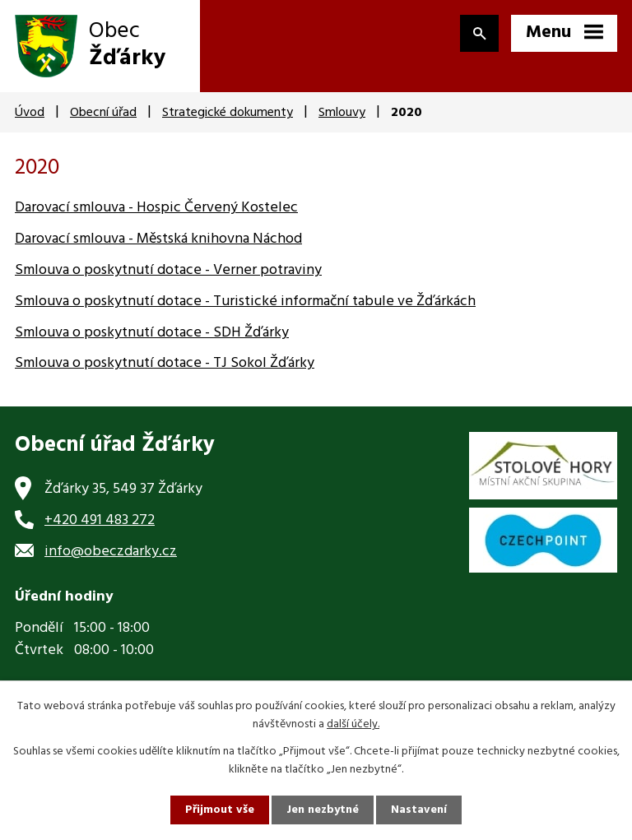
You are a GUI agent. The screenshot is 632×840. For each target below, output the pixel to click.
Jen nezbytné (323, 810)
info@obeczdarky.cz (111, 552)
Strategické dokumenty (228, 113)
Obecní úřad (103, 113)
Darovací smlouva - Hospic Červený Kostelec (156, 208)
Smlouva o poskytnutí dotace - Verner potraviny (168, 270)
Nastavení (419, 810)
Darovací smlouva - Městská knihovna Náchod (158, 239)
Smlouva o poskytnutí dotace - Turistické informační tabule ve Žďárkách (245, 302)
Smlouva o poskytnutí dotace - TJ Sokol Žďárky (165, 363)
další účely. (353, 724)
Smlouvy (342, 113)
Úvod (30, 113)
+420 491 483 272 (100, 520)
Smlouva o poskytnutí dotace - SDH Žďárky (152, 333)
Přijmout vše (220, 810)
